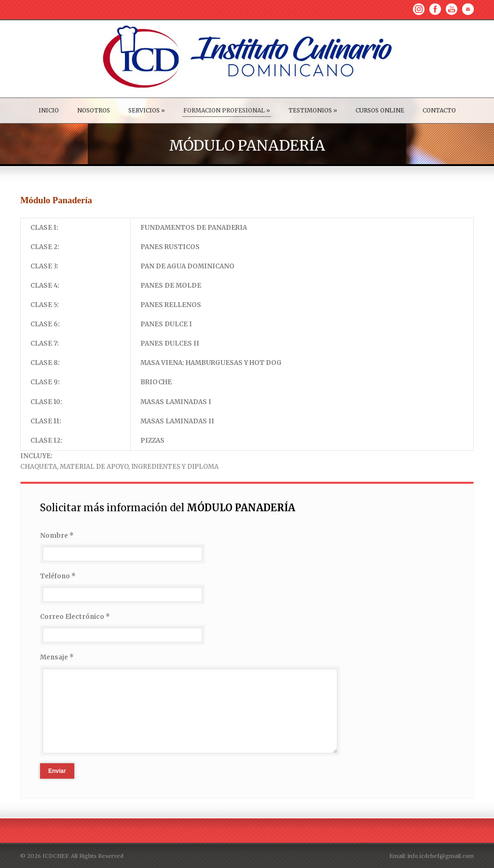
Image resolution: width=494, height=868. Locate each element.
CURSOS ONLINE (380, 110)
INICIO (49, 110)
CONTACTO (439, 110)
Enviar (57, 771)
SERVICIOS (147, 110)
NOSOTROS (94, 110)
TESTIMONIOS (313, 110)
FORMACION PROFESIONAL (227, 110)
